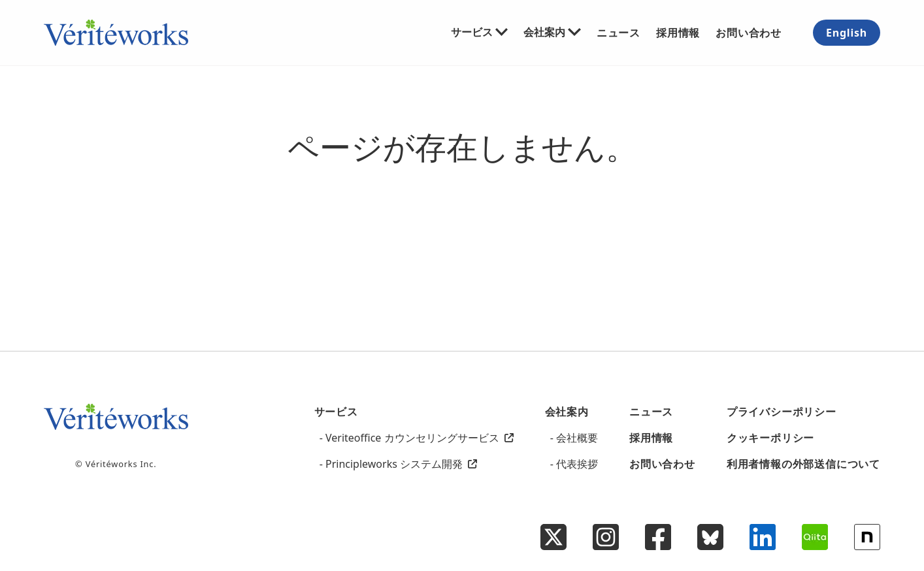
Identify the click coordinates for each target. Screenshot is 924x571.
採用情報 (678, 32)
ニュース (619, 32)
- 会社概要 (574, 438)
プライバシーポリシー (782, 412)
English (847, 33)
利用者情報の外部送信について (803, 464)
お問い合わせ (749, 32)
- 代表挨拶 (574, 464)
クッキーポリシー (770, 438)
